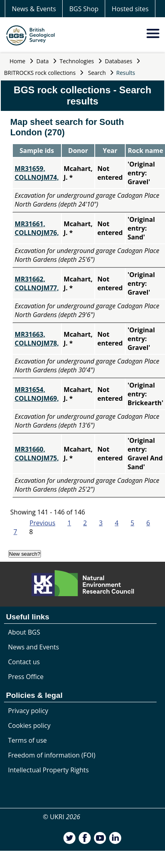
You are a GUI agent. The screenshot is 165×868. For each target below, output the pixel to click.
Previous (43, 523)
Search (97, 73)
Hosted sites (130, 9)
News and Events (34, 647)
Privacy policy (28, 711)
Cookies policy (29, 725)
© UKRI (62, 817)
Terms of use (27, 740)
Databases (118, 61)
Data (43, 61)
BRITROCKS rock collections (40, 73)
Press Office (26, 677)
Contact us (24, 662)
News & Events (34, 9)
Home (18, 61)
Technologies (77, 61)
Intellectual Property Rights (48, 770)
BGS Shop (84, 9)
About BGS (24, 632)
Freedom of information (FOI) (52, 755)
